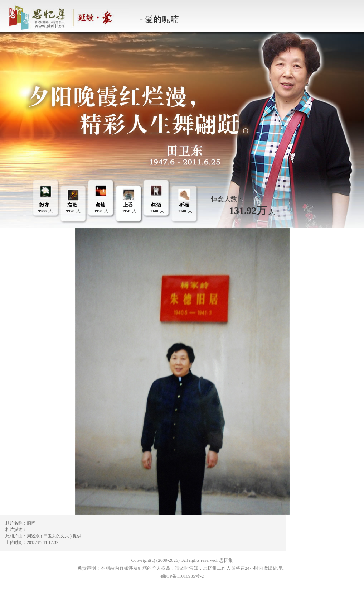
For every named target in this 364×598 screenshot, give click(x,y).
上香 (128, 205)
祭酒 (156, 205)
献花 (44, 205)
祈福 (184, 205)
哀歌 (72, 205)
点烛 (100, 205)
